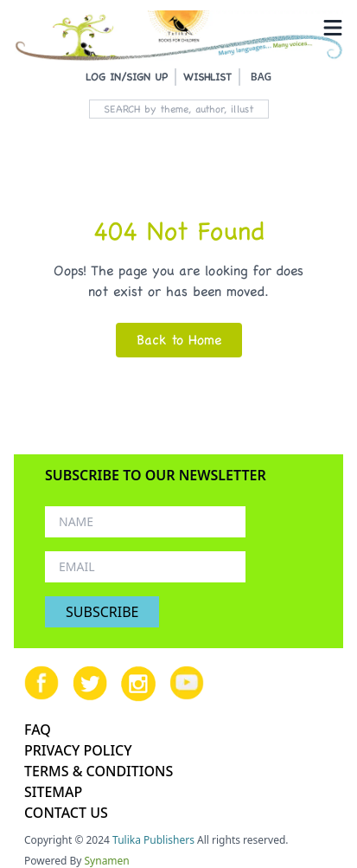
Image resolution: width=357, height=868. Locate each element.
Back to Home (179, 340)
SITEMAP (53, 792)
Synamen (107, 861)
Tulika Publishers (153, 840)
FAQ (38, 730)
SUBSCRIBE (102, 612)
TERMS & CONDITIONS (99, 771)
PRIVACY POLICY (78, 750)
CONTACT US (66, 813)
